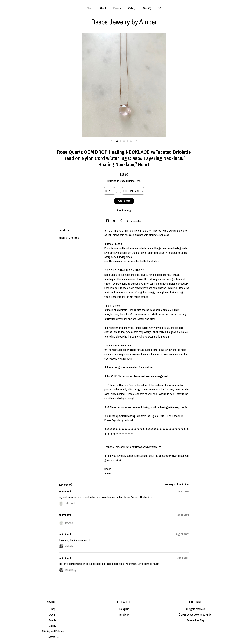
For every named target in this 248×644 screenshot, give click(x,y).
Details (64, 230)
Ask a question (134, 221)
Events (117, 8)
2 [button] (121, 141)
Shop (89, 8)
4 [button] (127, 141)
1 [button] (117, 141)
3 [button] (124, 141)
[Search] (160, 9)
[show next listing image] (137, 142)
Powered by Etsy (195, 620)
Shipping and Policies (53, 631)
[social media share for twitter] (115, 221)
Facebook (124, 615)
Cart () (147, 8)
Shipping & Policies (69, 238)
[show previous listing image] (111, 142)
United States (127, 181)
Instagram (124, 609)
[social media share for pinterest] (122, 221)
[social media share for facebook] (108, 221)
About (103, 8)
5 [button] (131, 141)
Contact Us (53, 637)
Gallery (132, 8)
